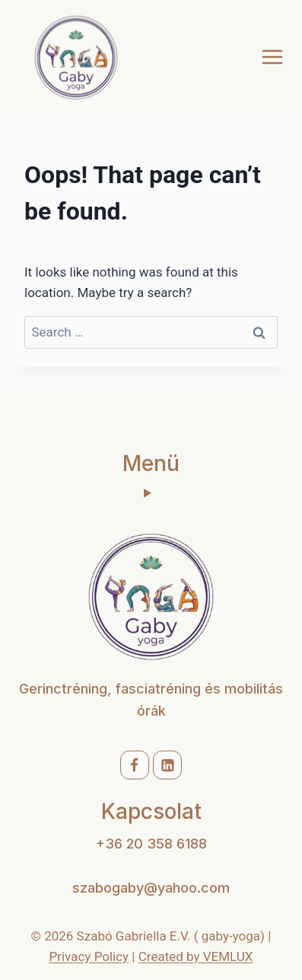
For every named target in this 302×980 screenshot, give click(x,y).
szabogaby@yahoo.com (151, 888)
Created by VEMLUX (196, 956)
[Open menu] (272, 57)
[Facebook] (135, 765)
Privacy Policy (89, 956)
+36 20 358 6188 (151, 844)
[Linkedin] (167, 765)
